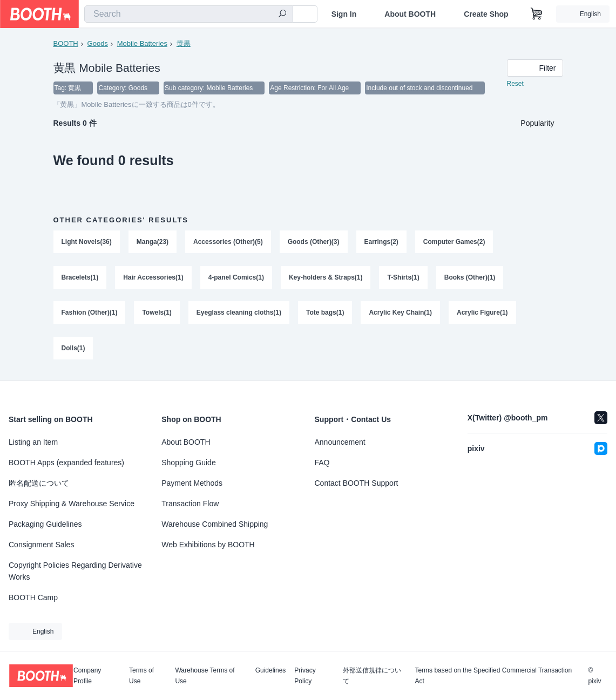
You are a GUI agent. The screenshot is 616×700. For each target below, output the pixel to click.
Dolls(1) (73, 349)
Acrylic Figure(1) (483, 314)
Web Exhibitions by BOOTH (208, 545)
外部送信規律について (372, 676)
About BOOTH (410, 14)
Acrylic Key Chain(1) (401, 314)
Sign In (344, 14)
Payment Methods (192, 483)
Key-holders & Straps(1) (326, 278)
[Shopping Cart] (537, 14)
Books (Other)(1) (470, 278)
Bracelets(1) (80, 278)
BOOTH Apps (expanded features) (66, 463)
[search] (282, 15)
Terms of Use (141, 676)
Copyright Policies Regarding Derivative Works (75, 571)
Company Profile (87, 676)
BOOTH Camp (33, 597)
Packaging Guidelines (45, 524)
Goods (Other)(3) (314, 242)
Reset (515, 84)
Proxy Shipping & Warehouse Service (72, 504)
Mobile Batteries (142, 43)
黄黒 (184, 43)
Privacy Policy (305, 676)
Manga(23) (153, 242)
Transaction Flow (190, 504)
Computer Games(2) (454, 242)
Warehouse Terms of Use (205, 676)
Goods (98, 43)
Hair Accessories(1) (153, 278)
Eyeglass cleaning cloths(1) (239, 314)
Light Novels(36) (87, 242)
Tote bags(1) (325, 314)
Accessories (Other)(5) (228, 242)
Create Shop (486, 14)
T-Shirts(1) (404, 278)
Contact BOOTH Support (357, 483)
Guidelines (271, 671)
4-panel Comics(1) (236, 278)
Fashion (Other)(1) (90, 314)
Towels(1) (157, 314)
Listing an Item (33, 442)
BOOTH (66, 43)
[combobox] (189, 14)
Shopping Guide (188, 463)
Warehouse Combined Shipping (215, 524)
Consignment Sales (41, 545)
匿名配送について (39, 483)
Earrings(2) (381, 242)
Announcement (340, 442)
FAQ (322, 463)
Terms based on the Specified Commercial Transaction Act (493, 676)
